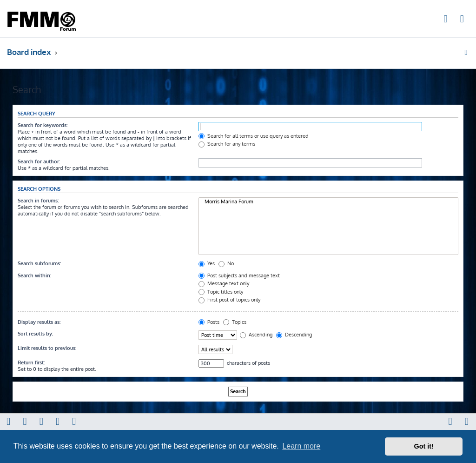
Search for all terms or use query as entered (254, 136)
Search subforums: (39, 263)
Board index (29, 52)
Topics (235, 322)
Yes (207, 263)
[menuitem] (446, 20)
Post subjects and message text (239, 275)
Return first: (31, 362)
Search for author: (39, 161)
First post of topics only (229, 300)
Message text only (224, 283)
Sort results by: (35, 334)
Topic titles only (221, 292)
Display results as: (39, 322)
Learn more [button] (301, 446)
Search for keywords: (43, 125)
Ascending (256, 335)
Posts (209, 322)
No (226, 263)
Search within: (34, 275)
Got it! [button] (424, 446)
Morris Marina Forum (328, 202)
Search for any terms (227, 144)
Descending (294, 335)
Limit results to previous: (47, 348)
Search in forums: (38, 201)
